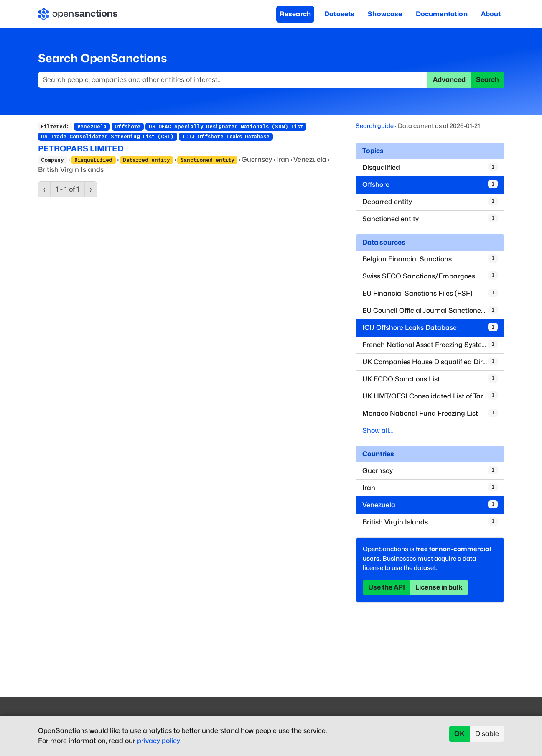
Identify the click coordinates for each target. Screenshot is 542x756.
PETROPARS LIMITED (81, 148)
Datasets (339, 14)
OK (459, 734)
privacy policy (159, 741)
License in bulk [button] (439, 587)
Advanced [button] (449, 80)
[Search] (233, 80)
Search (487, 80)
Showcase (385, 14)
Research (295, 14)
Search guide (375, 126)
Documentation (442, 14)
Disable (487, 734)
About (491, 14)
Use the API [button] (387, 587)
